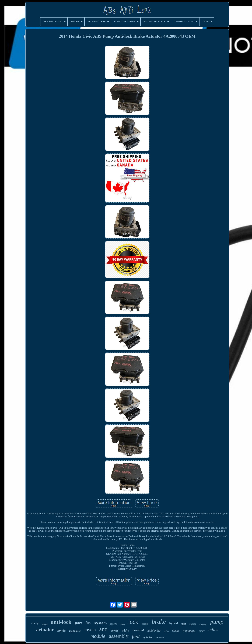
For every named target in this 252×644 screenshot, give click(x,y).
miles (213, 630)
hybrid (174, 623)
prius (166, 631)
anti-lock (61, 622)
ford (136, 637)
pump (217, 622)
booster (145, 624)
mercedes (189, 631)
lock (133, 622)
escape (114, 624)
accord (160, 638)
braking (193, 624)
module (98, 636)
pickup (45, 624)
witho (125, 630)
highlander (154, 631)
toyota (90, 630)
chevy (35, 623)
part (78, 623)
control (138, 630)
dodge (176, 631)
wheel (122, 624)
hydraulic (203, 624)
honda (62, 630)
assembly (119, 636)
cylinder (148, 637)
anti (103, 629)
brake (159, 622)
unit (184, 624)
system (100, 623)
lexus (115, 630)
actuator (45, 630)
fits (88, 623)
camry (202, 631)
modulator (75, 631)
